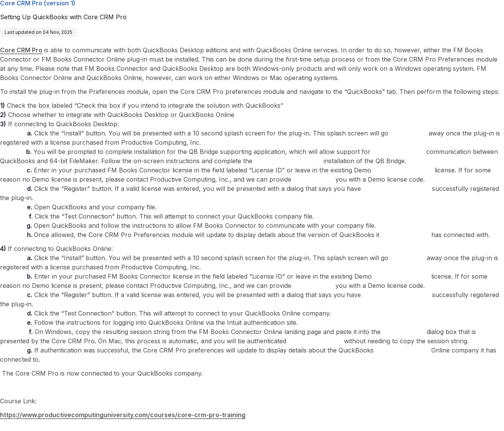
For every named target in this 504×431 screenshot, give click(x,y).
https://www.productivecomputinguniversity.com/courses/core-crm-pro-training (123, 415)
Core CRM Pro (21, 50)
